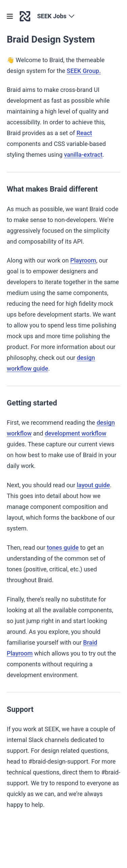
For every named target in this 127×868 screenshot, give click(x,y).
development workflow (75, 433)
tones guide (63, 548)
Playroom (83, 260)
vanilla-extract (83, 155)
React (84, 133)
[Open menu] (10, 16)
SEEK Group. (84, 71)
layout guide (93, 485)
